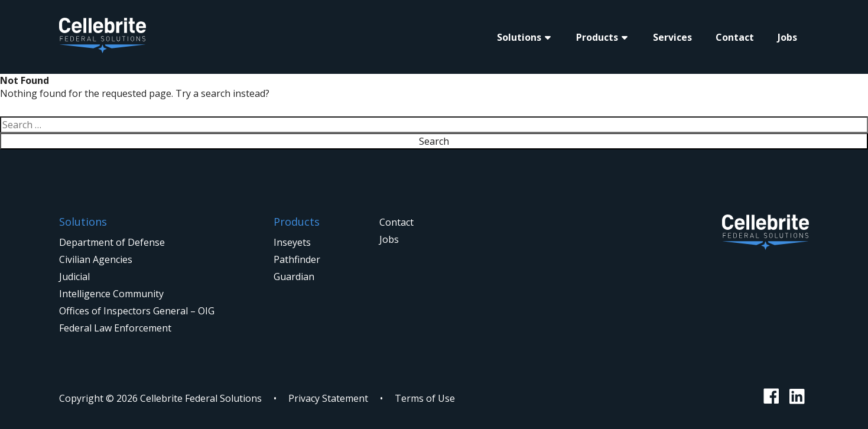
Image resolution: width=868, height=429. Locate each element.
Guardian (294, 277)
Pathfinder (297, 259)
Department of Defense (112, 242)
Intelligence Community (111, 294)
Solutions (519, 37)
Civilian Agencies (96, 259)
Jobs (787, 37)
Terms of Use (425, 398)
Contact (735, 37)
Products (597, 37)
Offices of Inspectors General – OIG (137, 311)
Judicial (74, 277)
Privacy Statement (328, 398)
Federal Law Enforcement (115, 328)
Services (672, 37)
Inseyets (292, 242)
